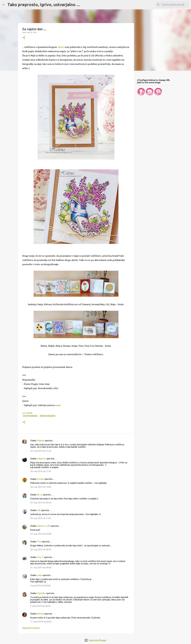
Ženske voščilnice (48, 416)
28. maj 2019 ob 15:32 (41, 451)
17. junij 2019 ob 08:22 (41, 622)
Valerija (41, 441)
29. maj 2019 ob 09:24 (41, 503)
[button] (24, 38)
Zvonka (40, 479)
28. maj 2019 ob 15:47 (41, 471)
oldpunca (41, 459)
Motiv (61, 47)
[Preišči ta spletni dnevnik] (175, 5)
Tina (39, 542)
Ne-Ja (40, 495)
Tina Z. (40, 557)
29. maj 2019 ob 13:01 (41, 518)
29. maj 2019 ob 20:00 (41, 534)
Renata (40, 614)
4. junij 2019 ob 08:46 (40, 586)
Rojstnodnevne (30, 416)
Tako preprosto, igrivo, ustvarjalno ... (44, 5)
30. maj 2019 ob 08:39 (41, 549)
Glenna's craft (44, 526)
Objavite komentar (31, 628)
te (83, 354)
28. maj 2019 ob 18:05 (41, 487)
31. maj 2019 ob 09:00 (41, 568)
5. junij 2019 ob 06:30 (40, 606)
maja (58, 405)
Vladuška (41, 593)
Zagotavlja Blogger (95, 640)
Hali (39, 510)
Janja (39, 575)
